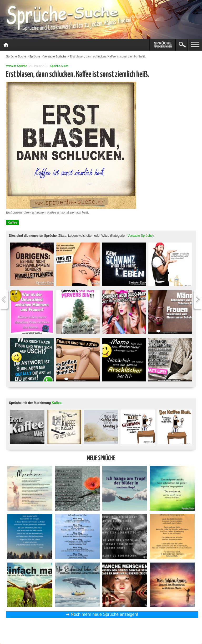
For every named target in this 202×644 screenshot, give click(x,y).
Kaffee (12, 222)
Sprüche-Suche (59, 66)
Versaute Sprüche (17, 66)
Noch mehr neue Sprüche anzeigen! (104, 614)
